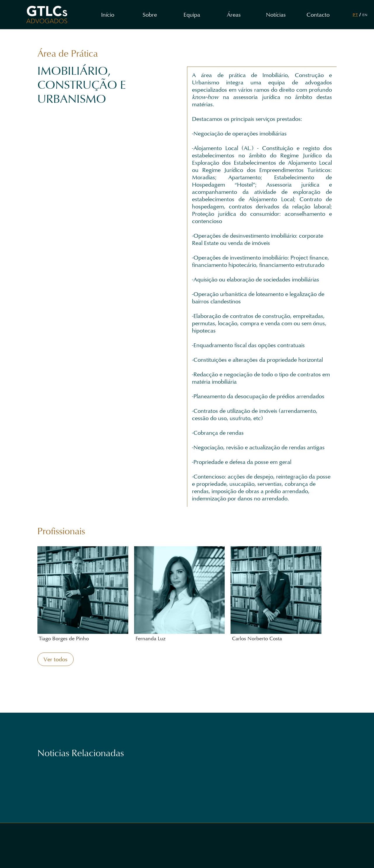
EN (365, 15)
